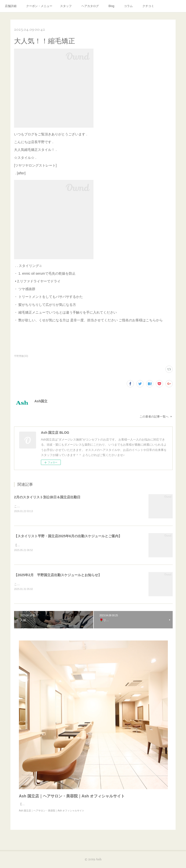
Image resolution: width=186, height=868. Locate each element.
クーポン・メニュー (39, 6)
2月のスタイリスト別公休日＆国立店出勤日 (47, 497)
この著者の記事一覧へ (156, 417)
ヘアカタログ (90, 6)
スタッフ (66, 6)
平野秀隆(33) (21, 356)
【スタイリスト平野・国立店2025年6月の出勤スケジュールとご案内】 (68, 536)
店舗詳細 (11, 6)
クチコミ (148, 6)
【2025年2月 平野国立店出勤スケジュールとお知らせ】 (58, 575)
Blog (111, 6)
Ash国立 (41, 401)
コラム (128, 6)
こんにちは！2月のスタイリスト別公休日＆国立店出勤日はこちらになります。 (66, 506)
